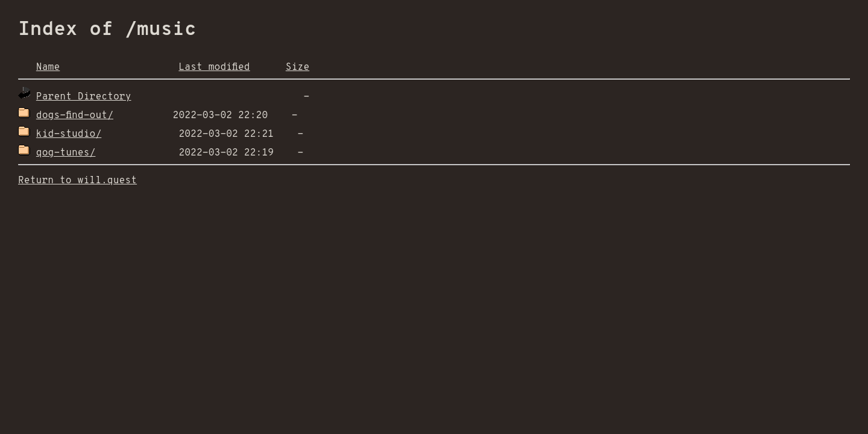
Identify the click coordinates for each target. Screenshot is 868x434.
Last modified (214, 68)
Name (48, 68)
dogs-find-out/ (75, 116)
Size (297, 68)
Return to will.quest (77, 181)
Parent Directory (84, 97)
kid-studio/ (69, 134)
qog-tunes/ (66, 153)
